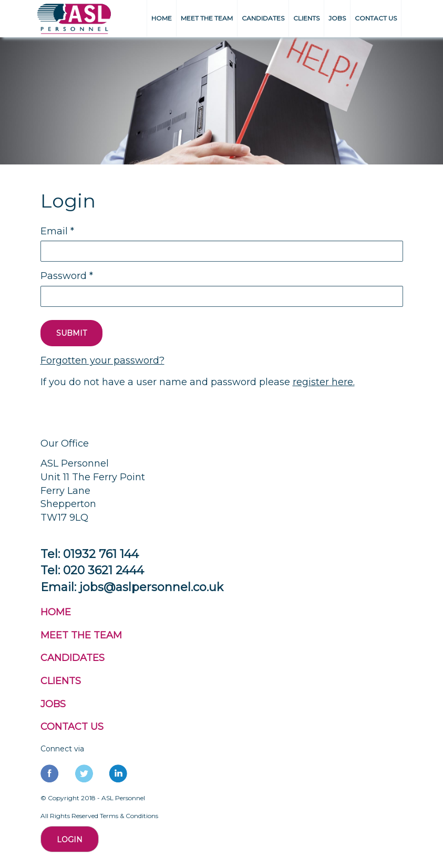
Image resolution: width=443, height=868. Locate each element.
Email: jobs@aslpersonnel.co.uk (132, 587)
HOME (162, 18)
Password (67, 276)
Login (70, 840)
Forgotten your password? (102, 360)
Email (57, 231)
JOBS (337, 18)
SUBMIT (71, 333)
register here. (324, 382)
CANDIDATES (263, 18)
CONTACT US (376, 18)
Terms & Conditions (129, 816)
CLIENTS (306, 18)
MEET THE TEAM (207, 18)
